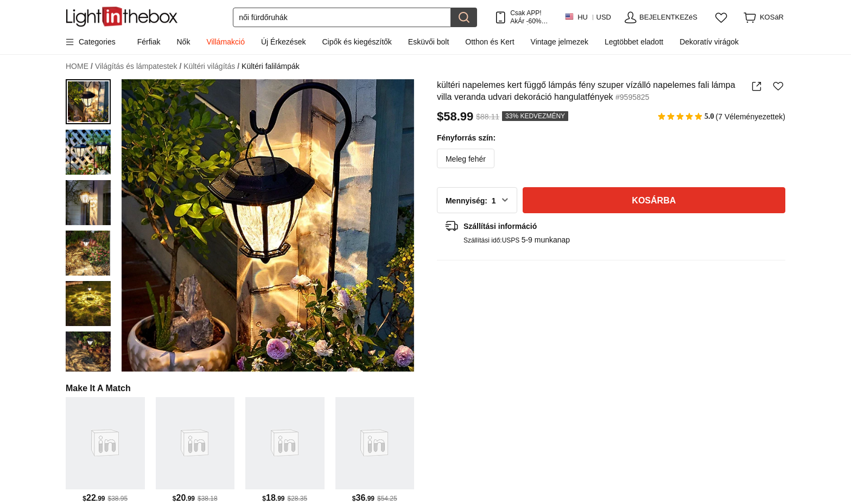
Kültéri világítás (211, 66)
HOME (79, 66)
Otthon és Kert (490, 42)
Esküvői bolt (428, 42)
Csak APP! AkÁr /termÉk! (529, 17)
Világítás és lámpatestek (138, 66)
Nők (184, 42)
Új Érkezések (283, 42)
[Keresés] (342, 17)
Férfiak (149, 42)
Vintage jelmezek (560, 42)
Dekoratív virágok (709, 42)
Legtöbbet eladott (634, 42)
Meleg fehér (466, 159)
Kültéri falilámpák (271, 66)
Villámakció (226, 42)
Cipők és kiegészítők (357, 42)
